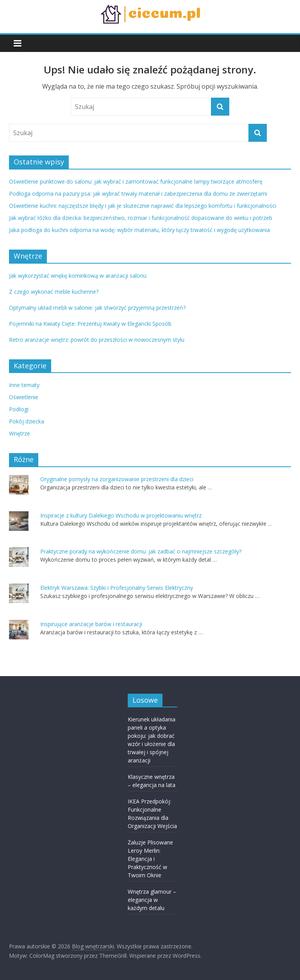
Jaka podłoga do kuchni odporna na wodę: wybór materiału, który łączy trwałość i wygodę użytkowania (139, 230)
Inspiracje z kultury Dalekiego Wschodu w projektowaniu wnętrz (121, 515)
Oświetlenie (24, 397)
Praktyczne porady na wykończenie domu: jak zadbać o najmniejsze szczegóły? (141, 551)
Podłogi (19, 409)
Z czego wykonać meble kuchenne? (54, 292)
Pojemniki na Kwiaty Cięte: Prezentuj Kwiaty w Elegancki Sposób (90, 324)
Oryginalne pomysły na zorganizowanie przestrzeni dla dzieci (117, 479)
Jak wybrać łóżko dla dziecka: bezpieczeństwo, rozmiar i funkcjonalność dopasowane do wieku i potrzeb (141, 218)
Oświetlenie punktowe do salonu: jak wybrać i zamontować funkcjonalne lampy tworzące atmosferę (136, 181)
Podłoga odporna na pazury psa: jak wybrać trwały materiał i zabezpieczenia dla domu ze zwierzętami (138, 194)
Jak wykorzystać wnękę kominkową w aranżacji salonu (78, 276)
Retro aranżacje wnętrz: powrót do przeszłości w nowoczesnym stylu (97, 340)
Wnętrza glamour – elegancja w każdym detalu (152, 900)
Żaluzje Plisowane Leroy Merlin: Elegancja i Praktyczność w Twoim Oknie (150, 859)
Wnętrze (20, 433)
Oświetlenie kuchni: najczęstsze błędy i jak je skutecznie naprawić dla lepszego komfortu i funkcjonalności (143, 206)
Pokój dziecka (27, 421)
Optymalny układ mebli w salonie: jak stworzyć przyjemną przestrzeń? (97, 308)
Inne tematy (24, 385)
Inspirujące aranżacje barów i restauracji (91, 624)
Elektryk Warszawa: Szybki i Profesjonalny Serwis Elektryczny (117, 588)
